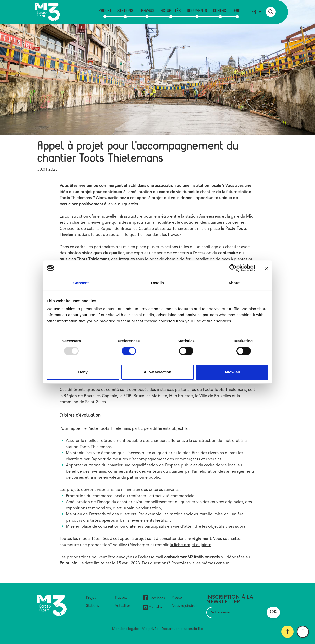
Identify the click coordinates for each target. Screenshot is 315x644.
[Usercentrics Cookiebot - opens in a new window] (233, 268)
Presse (177, 598)
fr (254, 12)
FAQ (237, 10)
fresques (127, 259)
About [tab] (234, 283)
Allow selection (157, 372)
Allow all (232, 372)
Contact (220, 10)
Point (65, 563)
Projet (105, 10)
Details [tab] (157, 283)
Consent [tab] (81, 283)
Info (74, 563)
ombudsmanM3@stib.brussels (192, 557)
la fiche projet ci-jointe (191, 545)
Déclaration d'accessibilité (182, 629)
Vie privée (150, 629)
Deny (83, 372)
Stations (125, 10)
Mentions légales (126, 629)
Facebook (154, 598)
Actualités (171, 10)
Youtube (153, 607)
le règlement (199, 539)
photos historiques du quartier (96, 253)
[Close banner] (267, 268)
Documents (197, 10)
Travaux (147, 10)
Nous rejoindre (183, 606)
